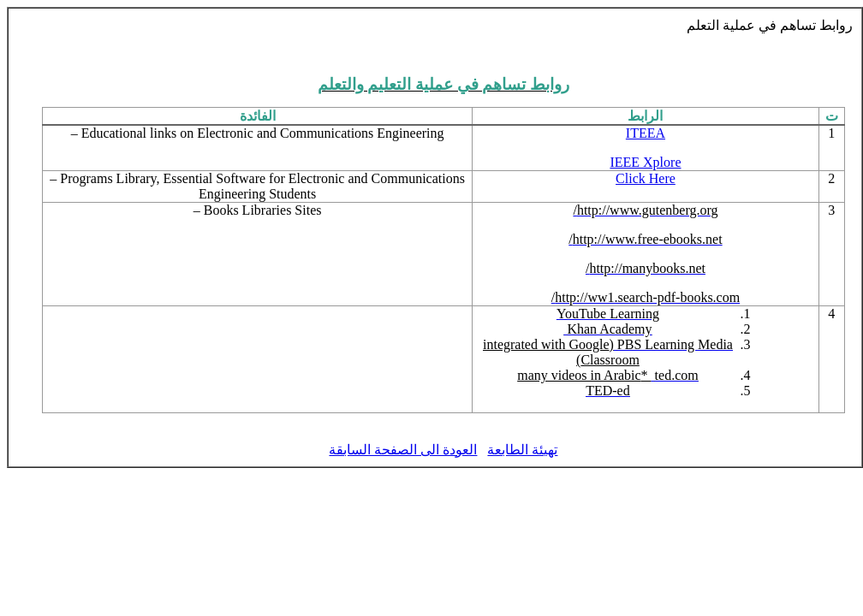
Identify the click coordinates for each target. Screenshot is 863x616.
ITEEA (646, 133)
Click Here (646, 178)
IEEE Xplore (645, 162)
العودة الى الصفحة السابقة (403, 450)
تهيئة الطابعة (522, 450)
